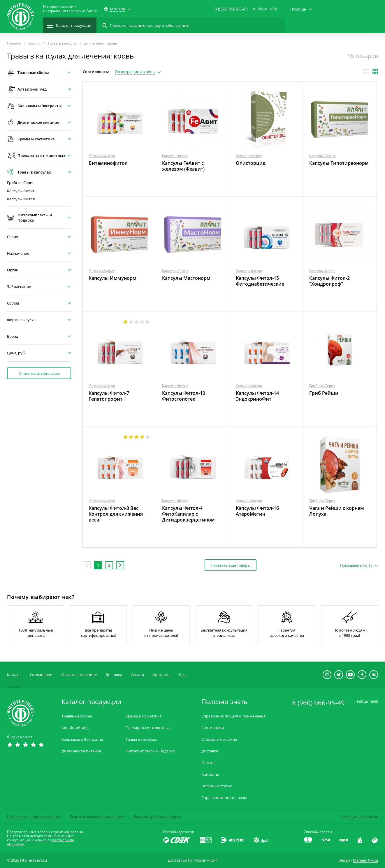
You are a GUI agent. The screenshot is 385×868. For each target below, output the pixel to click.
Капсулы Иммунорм (112, 278)
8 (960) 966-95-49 (231, 9)
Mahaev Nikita (365, 860)
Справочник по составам (224, 798)
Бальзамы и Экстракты (82, 739)
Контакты (161, 675)
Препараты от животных (148, 728)
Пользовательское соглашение (34, 817)
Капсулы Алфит (21, 191)
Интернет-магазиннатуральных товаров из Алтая (70, 9)
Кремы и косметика (144, 716)
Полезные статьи (217, 786)
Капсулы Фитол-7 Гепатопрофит (109, 396)
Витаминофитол (108, 163)
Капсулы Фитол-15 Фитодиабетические (260, 281)
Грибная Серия (21, 183)
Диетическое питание (81, 751)
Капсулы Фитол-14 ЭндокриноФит (257, 396)
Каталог (14, 675)
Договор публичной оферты (158, 817)
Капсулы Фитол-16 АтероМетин (257, 511)
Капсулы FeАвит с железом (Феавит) (183, 166)
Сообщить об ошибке (359, 817)
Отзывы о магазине (79, 675)
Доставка (114, 675)
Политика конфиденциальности (97, 817)
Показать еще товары (231, 565)
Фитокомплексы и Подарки (150, 751)
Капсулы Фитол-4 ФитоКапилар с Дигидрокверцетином (188, 514)
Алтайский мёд (75, 728)
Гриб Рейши (324, 393)
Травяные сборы (77, 716)
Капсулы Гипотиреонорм (339, 163)
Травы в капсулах (141, 739)
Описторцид (251, 163)
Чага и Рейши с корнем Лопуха (337, 511)
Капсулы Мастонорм (186, 278)
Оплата (137, 675)
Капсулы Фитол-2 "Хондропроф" (329, 281)
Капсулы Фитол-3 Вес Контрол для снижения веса (116, 514)
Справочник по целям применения (233, 716)
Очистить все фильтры (39, 373)
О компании (41, 675)
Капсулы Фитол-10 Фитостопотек (184, 396)
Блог (183, 675)
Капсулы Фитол (21, 199)
